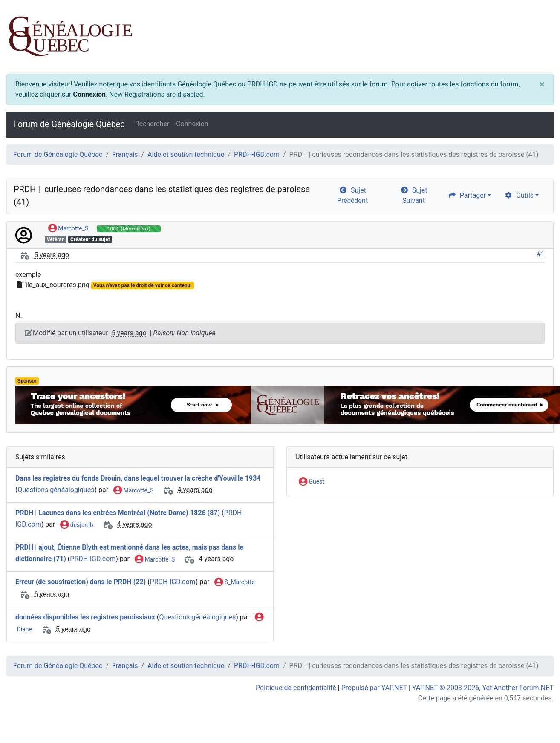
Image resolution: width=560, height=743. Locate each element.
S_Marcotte (234, 582)
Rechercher (152, 124)
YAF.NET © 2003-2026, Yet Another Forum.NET (483, 688)
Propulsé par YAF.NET (374, 688)
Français (125, 154)
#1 (541, 254)
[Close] (542, 84)
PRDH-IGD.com (257, 154)
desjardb (76, 525)
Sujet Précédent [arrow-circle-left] (352, 195)
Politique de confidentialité (296, 688)
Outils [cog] (519, 195)
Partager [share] (467, 195)
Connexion (89, 94)
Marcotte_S (68, 229)
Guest (312, 482)
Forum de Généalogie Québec (69, 124)
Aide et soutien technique (186, 154)
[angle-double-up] (537, 716)
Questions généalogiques (56, 490)
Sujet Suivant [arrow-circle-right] (414, 195)
